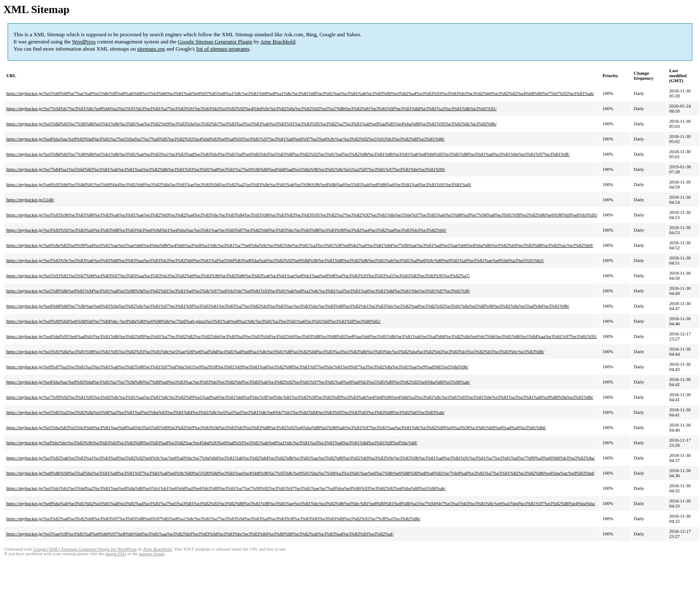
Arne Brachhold (278, 42)
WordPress (84, 42)
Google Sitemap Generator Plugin (215, 42)
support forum (152, 554)
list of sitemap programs (223, 49)
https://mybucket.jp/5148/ (30, 200)
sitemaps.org (151, 49)
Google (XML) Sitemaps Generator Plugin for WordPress (85, 549)
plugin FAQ (116, 554)
